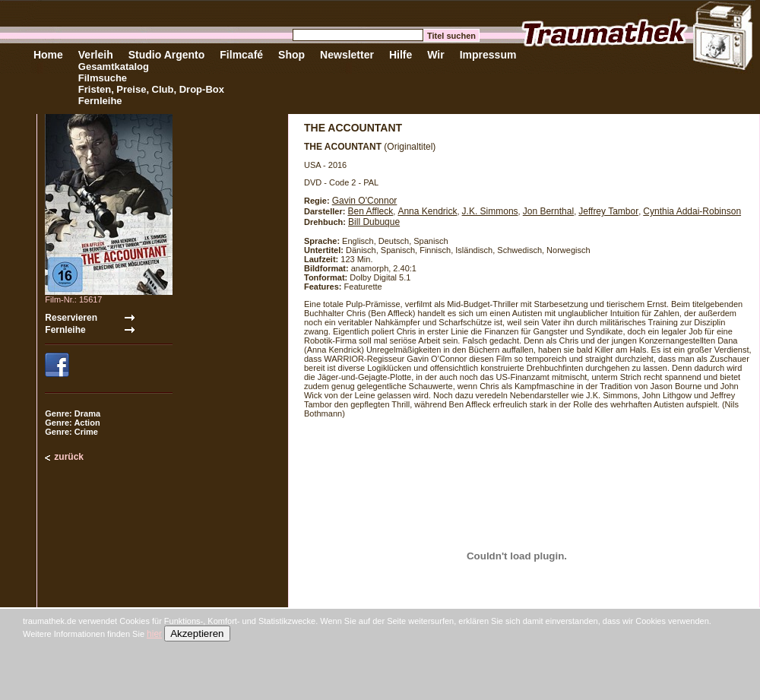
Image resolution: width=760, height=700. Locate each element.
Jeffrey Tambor (608, 211)
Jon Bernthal (548, 211)
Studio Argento (167, 55)
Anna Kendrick (427, 211)
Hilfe (401, 55)
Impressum (488, 55)
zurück (69, 457)
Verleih (96, 55)
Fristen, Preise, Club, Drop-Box (151, 89)
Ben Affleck (370, 211)
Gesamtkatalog (114, 67)
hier (154, 634)
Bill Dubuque (374, 222)
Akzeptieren (197, 633)
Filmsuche (103, 78)
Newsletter (347, 55)
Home (48, 55)
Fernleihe (100, 101)
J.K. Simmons (490, 211)
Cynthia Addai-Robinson (692, 211)
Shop (291, 55)
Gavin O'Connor (365, 201)
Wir (435, 55)
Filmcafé (241, 55)
